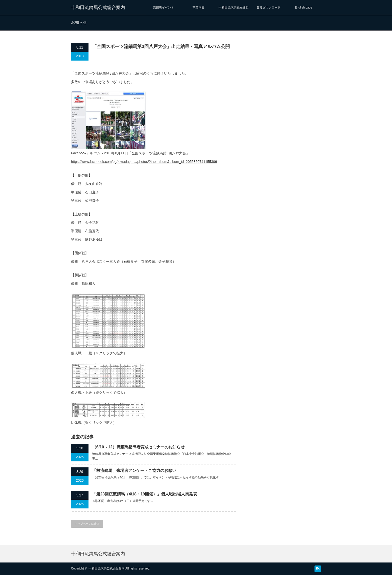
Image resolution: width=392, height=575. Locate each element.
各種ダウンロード (268, 8)
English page (303, 8)
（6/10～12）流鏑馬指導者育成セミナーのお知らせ (138, 447)
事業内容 (198, 8)
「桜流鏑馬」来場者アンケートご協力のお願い (134, 471)
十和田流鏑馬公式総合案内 (98, 8)
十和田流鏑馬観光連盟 (233, 8)
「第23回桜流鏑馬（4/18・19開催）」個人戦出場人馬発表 (145, 494)
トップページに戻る (87, 524)
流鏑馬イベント (163, 8)
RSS (318, 569)
